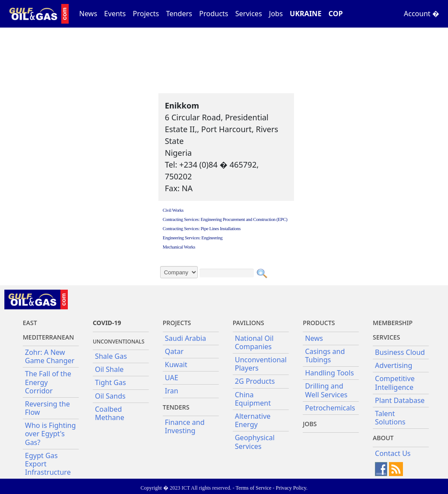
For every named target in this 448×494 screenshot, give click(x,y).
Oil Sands (110, 396)
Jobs (276, 14)
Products (214, 14)
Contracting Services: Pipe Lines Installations (202, 228)
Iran (172, 391)
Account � (422, 14)
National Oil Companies (254, 342)
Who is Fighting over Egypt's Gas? (50, 434)
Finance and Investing (185, 426)
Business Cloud (400, 352)
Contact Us (393, 453)
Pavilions (248, 323)
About (383, 438)
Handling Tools (329, 373)
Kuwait (176, 364)
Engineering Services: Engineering (193, 238)
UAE (172, 378)
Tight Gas (110, 382)
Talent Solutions (390, 418)
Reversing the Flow (47, 408)
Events (115, 14)
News (88, 14)
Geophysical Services (255, 442)
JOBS (310, 424)
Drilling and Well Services (326, 390)
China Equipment (253, 399)
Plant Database (400, 400)
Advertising (394, 365)
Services (249, 14)
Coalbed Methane (110, 413)
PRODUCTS (319, 323)
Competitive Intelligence (395, 383)
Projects (146, 14)
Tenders (179, 14)
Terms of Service (253, 488)
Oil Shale (109, 369)
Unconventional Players (261, 364)
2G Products (255, 381)
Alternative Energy (253, 420)
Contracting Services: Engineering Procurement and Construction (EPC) (225, 219)
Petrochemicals (330, 408)
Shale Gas (111, 356)
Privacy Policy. (292, 488)
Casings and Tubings (325, 356)
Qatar (174, 351)
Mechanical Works (179, 247)
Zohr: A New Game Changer (50, 356)
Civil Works (173, 210)
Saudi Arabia (185, 338)
